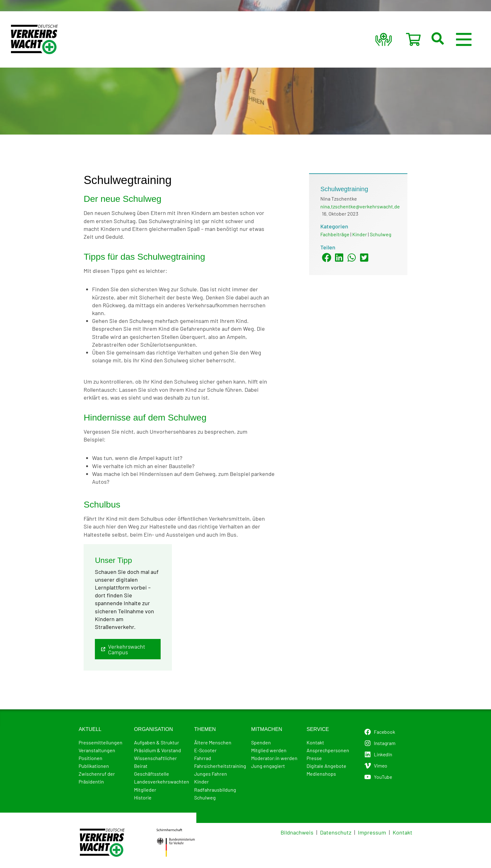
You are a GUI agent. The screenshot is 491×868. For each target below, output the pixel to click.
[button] (445, 39)
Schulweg (381, 234)
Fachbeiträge (335, 234)
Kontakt (403, 832)
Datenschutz (336, 832)
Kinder (360, 234)
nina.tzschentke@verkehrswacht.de (360, 206)
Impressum (372, 832)
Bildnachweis (297, 832)
